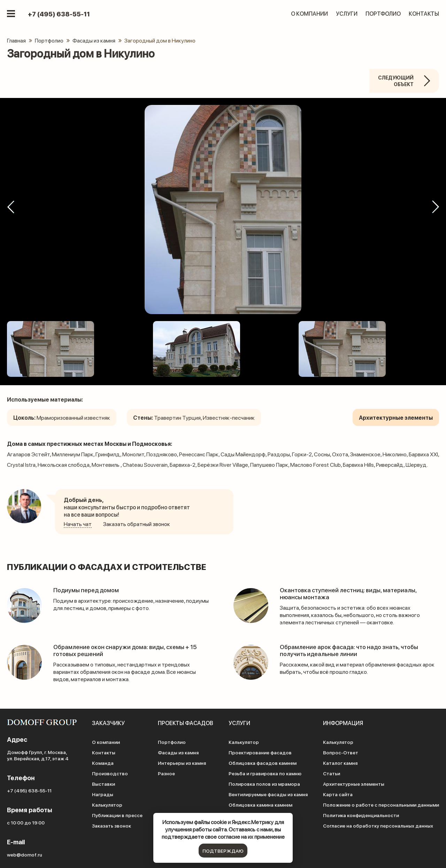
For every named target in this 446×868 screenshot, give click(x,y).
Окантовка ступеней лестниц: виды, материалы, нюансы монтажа (352, 593)
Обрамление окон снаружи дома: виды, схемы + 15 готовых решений (129, 650)
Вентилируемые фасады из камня (268, 794)
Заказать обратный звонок (137, 524)
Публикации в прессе (117, 815)
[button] (10, 207)
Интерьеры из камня (182, 763)
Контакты (424, 14)
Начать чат (78, 524)
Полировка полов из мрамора (264, 784)
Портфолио (383, 14)
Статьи (332, 773)
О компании (309, 14)
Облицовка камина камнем (260, 805)
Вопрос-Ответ (341, 752)
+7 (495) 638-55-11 (59, 15)
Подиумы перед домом (88, 590)
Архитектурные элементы (354, 784)
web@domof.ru (25, 854)
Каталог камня (340, 763)
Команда (103, 763)
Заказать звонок (111, 825)
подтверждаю (223, 851)
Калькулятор (107, 805)
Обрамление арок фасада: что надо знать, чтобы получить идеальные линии (354, 650)
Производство (110, 773)
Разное (166, 773)
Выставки (103, 784)
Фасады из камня (178, 752)
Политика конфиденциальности (361, 815)
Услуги (347, 14)
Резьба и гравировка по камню (265, 773)
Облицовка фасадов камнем (263, 763)
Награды (103, 794)
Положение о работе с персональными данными (381, 805)
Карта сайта (338, 794)
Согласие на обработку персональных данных (378, 825)
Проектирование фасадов (260, 752)
